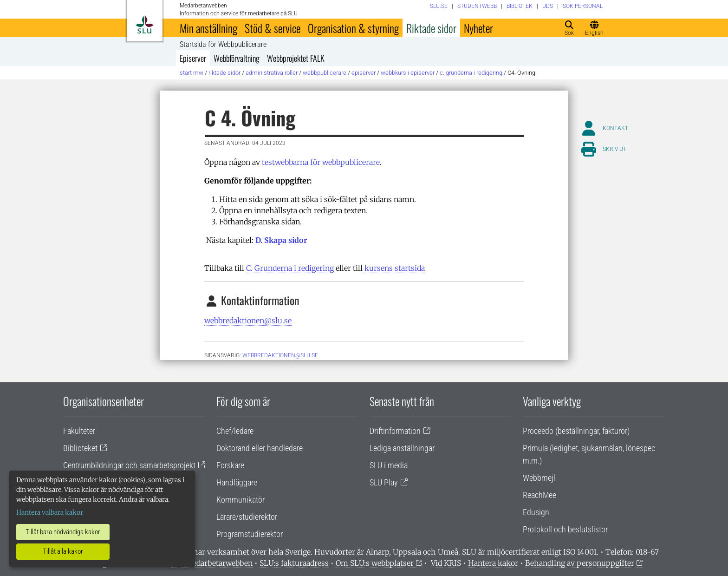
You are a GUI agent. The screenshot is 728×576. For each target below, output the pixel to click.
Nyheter (478, 28)
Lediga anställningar (402, 448)
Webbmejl (539, 478)
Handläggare (237, 482)
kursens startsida (394, 268)
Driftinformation (395, 431)
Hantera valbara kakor (50, 512)
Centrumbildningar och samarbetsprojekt (129, 465)
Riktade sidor (431, 28)
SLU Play (384, 482)
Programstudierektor (250, 534)
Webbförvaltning (237, 58)
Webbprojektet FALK (296, 58)
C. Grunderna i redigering (471, 73)
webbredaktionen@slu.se (248, 321)
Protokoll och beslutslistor (565, 529)
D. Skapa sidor (281, 240)
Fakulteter (79, 431)
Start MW (192, 73)
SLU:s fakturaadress (294, 563)
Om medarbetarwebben (212, 563)
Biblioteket (80, 448)
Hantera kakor (493, 563)
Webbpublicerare (325, 73)
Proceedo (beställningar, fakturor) (576, 431)
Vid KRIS (446, 563)
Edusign (536, 512)
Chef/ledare (235, 431)
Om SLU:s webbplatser (375, 563)
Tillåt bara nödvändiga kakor (63, 532)
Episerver (193, 58)
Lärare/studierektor (247, 517)
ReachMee (539, 495)
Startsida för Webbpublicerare (223, 45)
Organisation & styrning (353, 28)
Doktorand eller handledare (260, 448)
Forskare (230, 465)
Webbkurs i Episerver (408, 73)
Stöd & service (273, 28)
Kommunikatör (240, 500)
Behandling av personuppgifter (580, 563)
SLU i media (389, 465)
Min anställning (208, 28)
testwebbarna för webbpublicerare (321, 162)
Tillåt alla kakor (63, 551)
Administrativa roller (272, 73)
